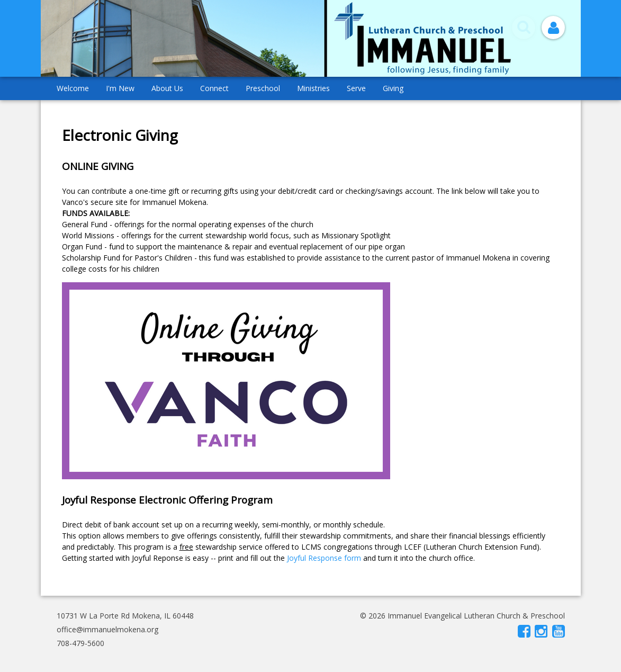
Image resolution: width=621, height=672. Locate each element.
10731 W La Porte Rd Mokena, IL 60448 (125, 616)
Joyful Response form (324, 558)
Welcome (73, 88)
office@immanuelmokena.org (107, 629)
